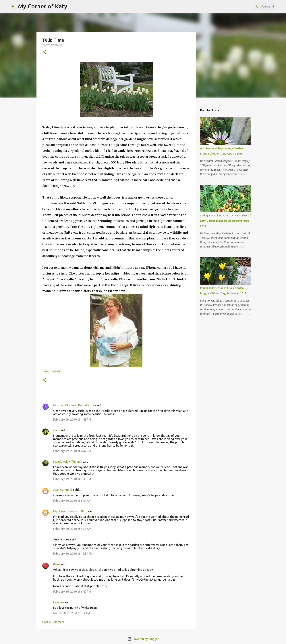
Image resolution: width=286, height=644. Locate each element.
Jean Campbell (63, 490)
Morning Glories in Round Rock (74, 405)
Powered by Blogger (143, 639)
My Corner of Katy (43, 6)
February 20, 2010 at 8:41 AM (72, 501)
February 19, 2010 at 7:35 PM (72, 479)
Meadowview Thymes (68, 462)
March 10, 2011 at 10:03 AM (72, 613)
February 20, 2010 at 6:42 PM (72, 592)
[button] (45, 52)
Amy (46, 371)
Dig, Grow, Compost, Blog (70, 511)
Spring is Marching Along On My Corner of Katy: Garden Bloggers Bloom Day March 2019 (225, 221)
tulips (56, 371)
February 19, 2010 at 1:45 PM (72, 420)
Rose (57, 564)
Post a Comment (53, 622)
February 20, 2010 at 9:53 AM (72, 529)
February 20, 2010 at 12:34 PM (73, 554)
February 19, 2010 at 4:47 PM (72, 451)
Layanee (59, 602)
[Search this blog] (256, 6)
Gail (56, 430)
